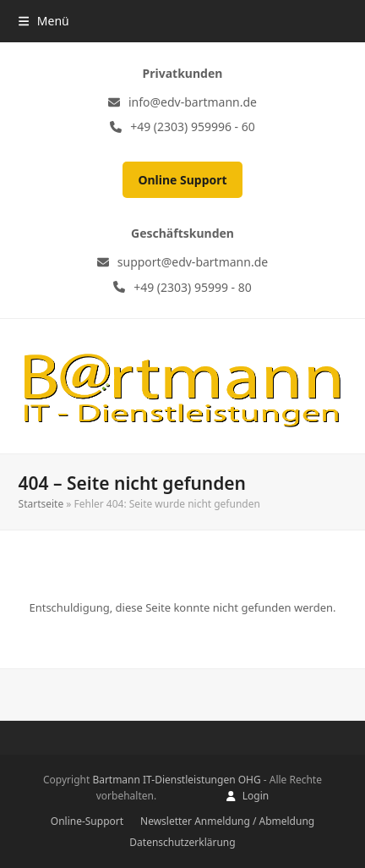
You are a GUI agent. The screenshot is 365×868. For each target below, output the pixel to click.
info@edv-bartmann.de (193, 102)
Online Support (182, 180)
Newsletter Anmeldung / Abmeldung (227, 821)
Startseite (41, 504)
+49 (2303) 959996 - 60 (193, 126)
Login (256, 796)
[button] (44, 21)
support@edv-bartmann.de (193, 262)
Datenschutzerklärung (182, 842)
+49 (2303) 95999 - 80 (193, 287)
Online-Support (87, 821)
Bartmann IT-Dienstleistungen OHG (176, 780)
